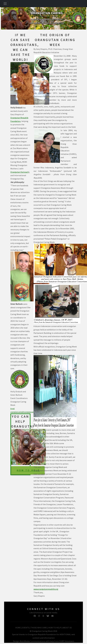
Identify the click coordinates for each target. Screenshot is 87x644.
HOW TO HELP (28, 470)
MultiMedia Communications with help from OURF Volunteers (47, 641)
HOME (18, 628)
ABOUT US (67, 628)
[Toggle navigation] (5, 4)
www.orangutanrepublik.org (46, 589)
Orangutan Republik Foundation (42, 634)
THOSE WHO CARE (39, 628)
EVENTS (26, 628)
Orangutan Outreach (20, 172)
